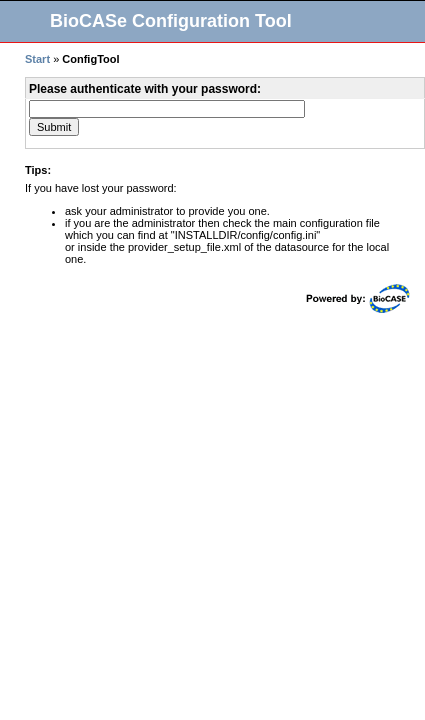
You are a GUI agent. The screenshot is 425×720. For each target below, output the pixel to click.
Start (37, 59)
